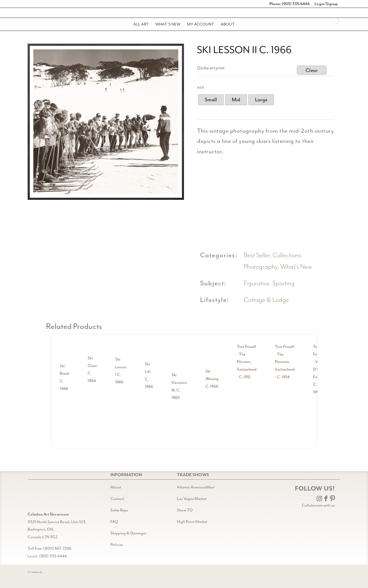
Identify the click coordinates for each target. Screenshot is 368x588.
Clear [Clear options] (312, 70)
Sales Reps (119, 510)
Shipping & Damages (128, 533)
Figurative (257, 283)
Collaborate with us (318, 505)
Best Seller (257, 255)
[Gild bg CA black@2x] (41, 498)
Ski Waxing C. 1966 (212, 379)
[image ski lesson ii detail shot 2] (268, 191)
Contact (117, 499)
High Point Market (192, 522)
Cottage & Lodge (266, 300)
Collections (287, 255)
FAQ (114, 522)
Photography (261, 267)
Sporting (284, 283)
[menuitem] (141, 24)
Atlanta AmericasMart (196, 487)
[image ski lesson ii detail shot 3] (318, 191)
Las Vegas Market (192, 499)
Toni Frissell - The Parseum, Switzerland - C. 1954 (285, 362)
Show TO (185, 510)
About (116, 487)
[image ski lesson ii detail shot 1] (219, 191)
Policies (117, 545)
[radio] (211, 100)
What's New (296, 267)
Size (201, 88)
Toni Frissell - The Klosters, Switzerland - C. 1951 (247, 362)
